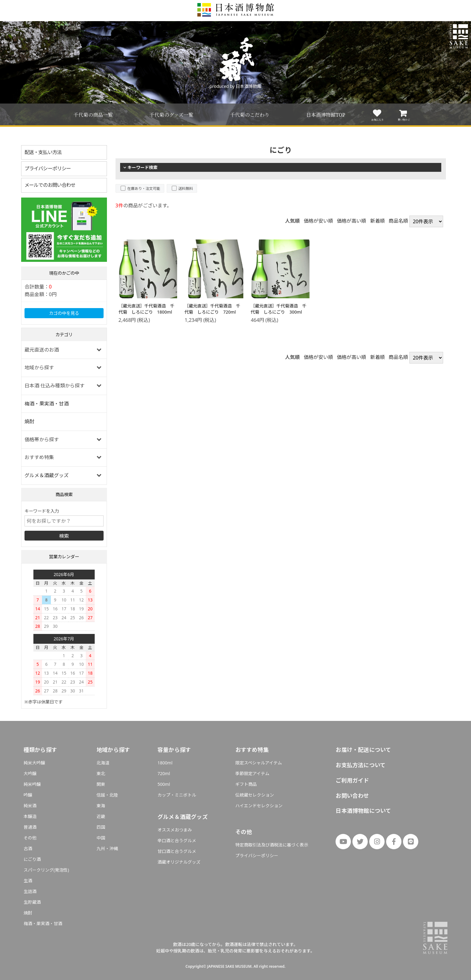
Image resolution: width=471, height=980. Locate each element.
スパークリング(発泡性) (46, 870)
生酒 (28, 881)
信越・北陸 (107, 795)
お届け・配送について (363, 750)
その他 (30, 838)
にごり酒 (32, 859)
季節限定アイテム (252, 773)
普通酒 (30, 827)
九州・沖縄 (107, 848)
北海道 (103, 763)
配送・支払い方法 (43, 152)
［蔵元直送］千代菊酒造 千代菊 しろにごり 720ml (212, 309)
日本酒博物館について (363, 811)
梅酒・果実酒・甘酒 (47, 404)
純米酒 (30, 806)
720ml (164, 773)
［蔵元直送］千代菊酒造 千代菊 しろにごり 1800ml (146, 309)
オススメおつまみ (175, 830)
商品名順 (398, 221)
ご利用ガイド (352, 780)
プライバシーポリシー (48, 168)
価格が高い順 (351, 221)
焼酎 (29, 421)
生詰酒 (30, 891)
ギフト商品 (246, 784)
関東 (101, 784)
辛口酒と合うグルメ (177, 841)
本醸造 (30, 816)
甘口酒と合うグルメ (177, 851)
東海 (101, 806)
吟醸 (28, 795)
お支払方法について (361, 765)
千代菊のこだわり (250, 115)
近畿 (101, 816)
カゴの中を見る (64, 313)
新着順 (378, 221)
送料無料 (186, 188)
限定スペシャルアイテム (259, 763)
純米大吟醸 (34, 763)
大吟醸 (30, 773)
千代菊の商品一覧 (93, 115)
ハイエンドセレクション (259, 806)
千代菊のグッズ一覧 (171, 115)
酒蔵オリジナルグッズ (179, 862)
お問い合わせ (352, 796)
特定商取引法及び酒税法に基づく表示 (272, 845)
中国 (101, 838)
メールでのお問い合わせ (50, 185)
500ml (164, 784)
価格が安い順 (318, 221)
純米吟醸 (32, 784)
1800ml (165, 763)
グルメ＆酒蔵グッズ (47, 475)
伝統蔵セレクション (255, 795)
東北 (101, 773)
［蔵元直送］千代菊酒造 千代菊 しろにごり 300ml (279, 309)
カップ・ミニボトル (177, 795)
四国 (101, 827)
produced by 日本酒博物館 (236, 86)
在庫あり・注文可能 (144, 188)
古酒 (28, 848)
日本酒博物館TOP (326, 115)
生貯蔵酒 (32, 902)
